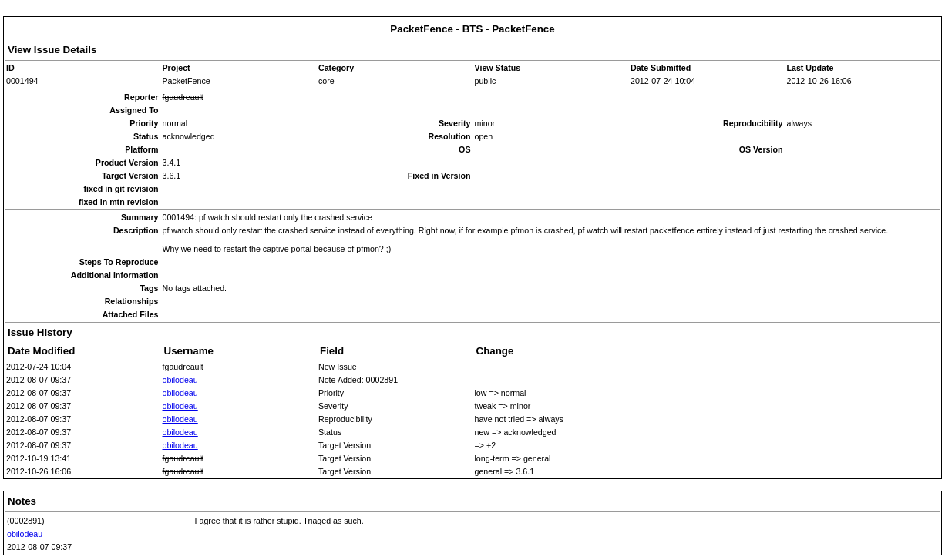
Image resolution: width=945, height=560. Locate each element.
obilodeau (180, 380)
